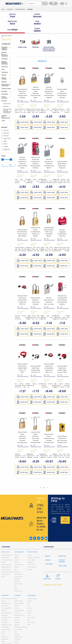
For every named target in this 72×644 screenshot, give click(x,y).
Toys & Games (18, 584)
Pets (16, 579)
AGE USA (6, 126)
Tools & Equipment (6, 562)
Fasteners (17, 574)
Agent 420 (7, 131)
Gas (5, 588)
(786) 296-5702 (40, 502)
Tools (16, 562)
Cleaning (17, 550)
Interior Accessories (7, 548)
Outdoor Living (18, 630)
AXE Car (6, 129)
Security (17, 613)
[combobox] (31, 4)
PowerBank (30, 555)
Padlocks (6, 99)
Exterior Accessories (7, 558)
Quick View (22, 115)
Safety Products (19, 567)
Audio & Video (31, 558)
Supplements (5, 632)
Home (3, 9)
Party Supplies (18, 577)
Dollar (19, 545)
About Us (48, 549)
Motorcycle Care (6, 567)
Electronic (17, 555)
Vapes (3, 634)
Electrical (17, 618)
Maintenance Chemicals (8, 565)
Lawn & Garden (18, 569)
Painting (17, 565)
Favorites (59, 4)
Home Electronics (32, 560)
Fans (16, 625)
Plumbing (17, 632)
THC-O (3, 625)
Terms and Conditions (62, 554)
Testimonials (49, 557)
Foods (29, 618)
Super (31, 588)
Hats (29, 596)
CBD (2, 627)
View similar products (21, 98)
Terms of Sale (62, 559)
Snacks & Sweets (6, 622)
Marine (3, 569)
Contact (58, 570)
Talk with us (65, 513)
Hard (17, 588)
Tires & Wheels (5, 550)
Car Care (4, 555)
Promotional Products (7, 553)
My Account (47, 570)
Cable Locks (7, 96)
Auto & (5, 545)
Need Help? (48, 3)
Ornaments (4, 630)
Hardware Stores (20, 9)
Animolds (7, 142)
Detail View (22, 120)
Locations (48, 553)
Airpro (6, 137)
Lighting (17, 553)
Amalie (6, 139)
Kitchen (16, 548)
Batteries (30, 548)
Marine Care (5, 599)
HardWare (10, 9)
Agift (5, 134)
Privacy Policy (62, 549)
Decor (16, 581)
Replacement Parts (6, 560)
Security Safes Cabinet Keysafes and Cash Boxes (7, 104)
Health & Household (7, 637)
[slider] (3, 152)
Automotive (17, 572)
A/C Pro (6, 123)
